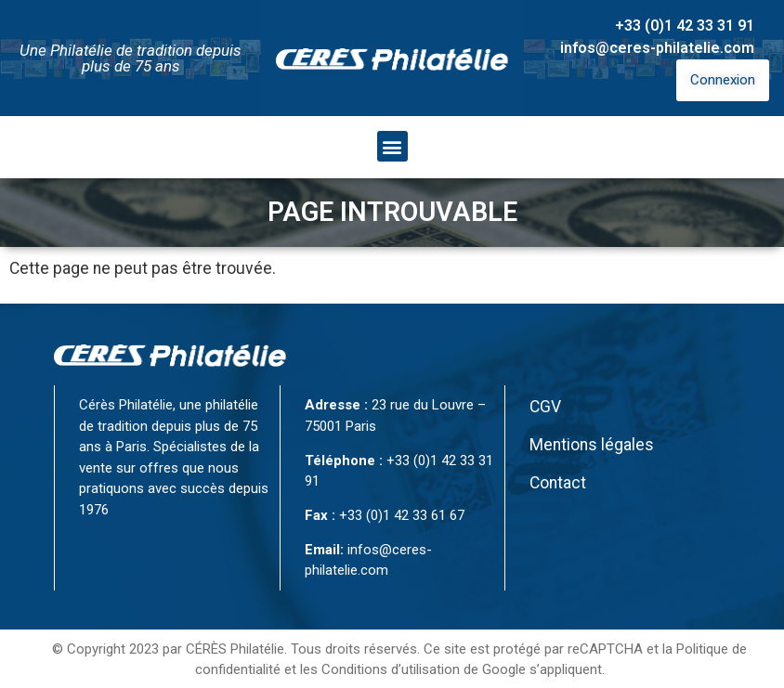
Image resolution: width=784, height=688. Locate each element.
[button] (392, 146)
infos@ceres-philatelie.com (657, 48)
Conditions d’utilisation (391, 669)
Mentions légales (592, 445)
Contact (558, 483)
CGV (545, 407)
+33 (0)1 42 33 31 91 (685, 26)
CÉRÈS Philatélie (235, 649)
